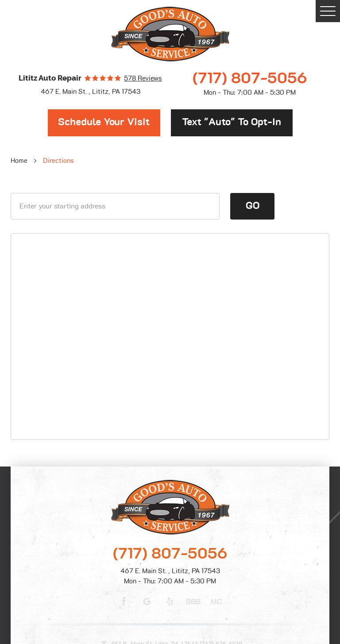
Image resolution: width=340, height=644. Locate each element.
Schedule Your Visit (104, 122)
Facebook (124, 602)
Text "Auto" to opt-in (232, 122)
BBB (193, 602)
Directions (58, 161)
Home (19, 161)
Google (147, 602)
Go (253, 206)
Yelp (170, 602)
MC (216, 602)
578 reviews (143, 79)
